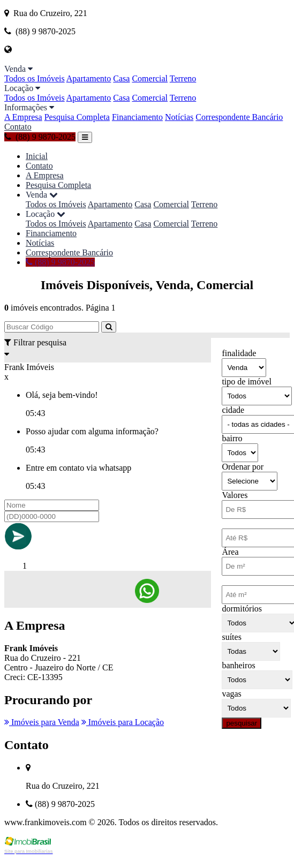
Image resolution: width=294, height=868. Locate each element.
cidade (233, 410)
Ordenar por (243, 467)
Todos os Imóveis (35, 78)
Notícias (179, 117)
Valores (235, 495)
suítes (231, 637)
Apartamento (89, 78)
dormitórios (242, 609)
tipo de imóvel (246, 382)
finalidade (239, 353)
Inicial (37, 156)
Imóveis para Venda (42, 722)
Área (230, 552)
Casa (121, 78)
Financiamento (137, 117)
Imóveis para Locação (123, 722)
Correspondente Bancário (239, 117)
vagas (231, 694)
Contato (18, 127)
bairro (232, 438)
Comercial (150, 78)
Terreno (183, 78)
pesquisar (242, 723)
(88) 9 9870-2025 (40, 137)
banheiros (238, 665)
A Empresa (23, 117)
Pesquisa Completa (77, 117)
